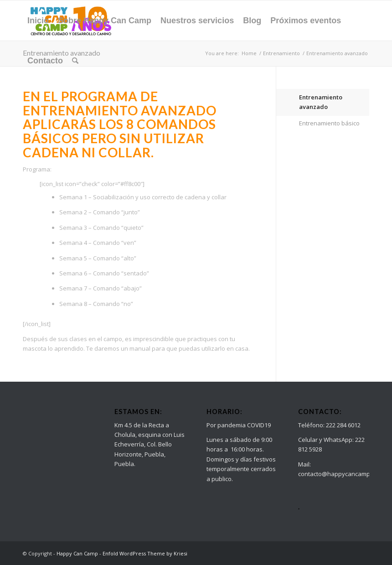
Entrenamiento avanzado (321, 102)
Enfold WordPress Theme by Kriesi (145, 553)
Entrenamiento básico (329, 123)
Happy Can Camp (77, 553)
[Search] (75, 61)
